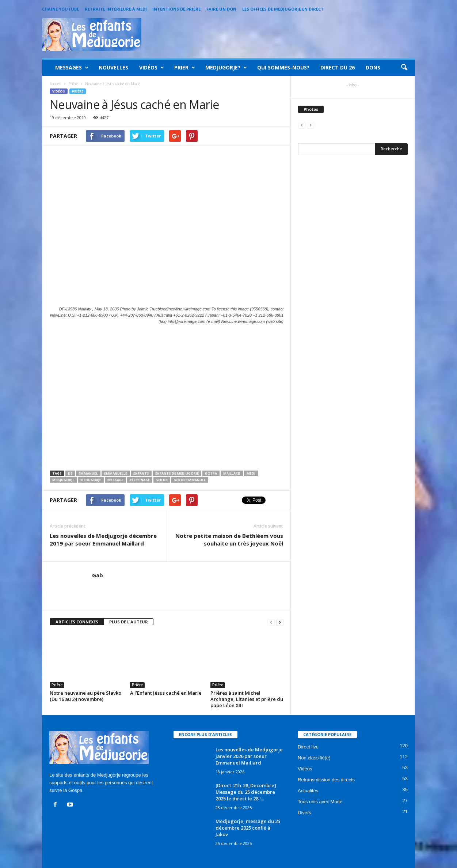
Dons (373, 67)
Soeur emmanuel (190, 480)
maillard (232, 473)
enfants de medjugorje (177, 473)
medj (251, 473)
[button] (404, 68)
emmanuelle (116, 473)
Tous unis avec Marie (320, 802)
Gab (98, 575)
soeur (162, 480)
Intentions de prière (176, 9)
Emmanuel (88, 473)
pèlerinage (140, 480)
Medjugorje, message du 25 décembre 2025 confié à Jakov (248, 828)
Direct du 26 (338, 67)
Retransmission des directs (326, 780)
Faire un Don (221, 9)
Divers (304, 813)
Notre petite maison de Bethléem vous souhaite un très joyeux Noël (229, 539)
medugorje (91, 480)
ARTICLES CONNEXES (77, 622)
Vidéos (152, 68)
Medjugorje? (226, 68)
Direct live (308, 747)
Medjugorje (63, 480)
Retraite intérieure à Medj (116, 9)
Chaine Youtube (60, 9)
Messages (72, 68)
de (70, 473)
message (115, 480)
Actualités (308, 791)
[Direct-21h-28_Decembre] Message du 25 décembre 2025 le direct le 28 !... (246, 792)
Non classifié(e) (314, 758)
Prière (78, 91)
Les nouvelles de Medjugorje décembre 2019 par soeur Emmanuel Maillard (103, 539)
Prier (185, 68)
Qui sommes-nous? (283, 67)
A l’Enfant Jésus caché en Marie (166, 693)
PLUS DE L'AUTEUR (129, 622)
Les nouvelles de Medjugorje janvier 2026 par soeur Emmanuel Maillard (249, 756)
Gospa (211, 473)
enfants (141, 473)
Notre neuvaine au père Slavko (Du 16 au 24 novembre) (85, 696)
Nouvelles (113, 67)
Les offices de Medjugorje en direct (283, 9)
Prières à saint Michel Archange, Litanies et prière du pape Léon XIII (247, 699)
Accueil (56, 84)
